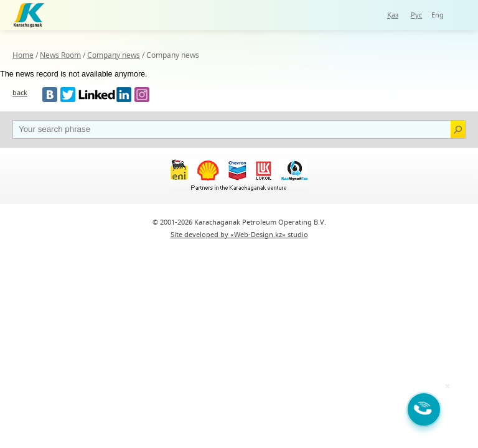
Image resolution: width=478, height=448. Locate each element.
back (20, 92)
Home (23, 55)
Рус (416, 15)
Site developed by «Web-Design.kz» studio (239, 234)
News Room (60, 55)
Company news (114, 55)
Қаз (393, 15)
